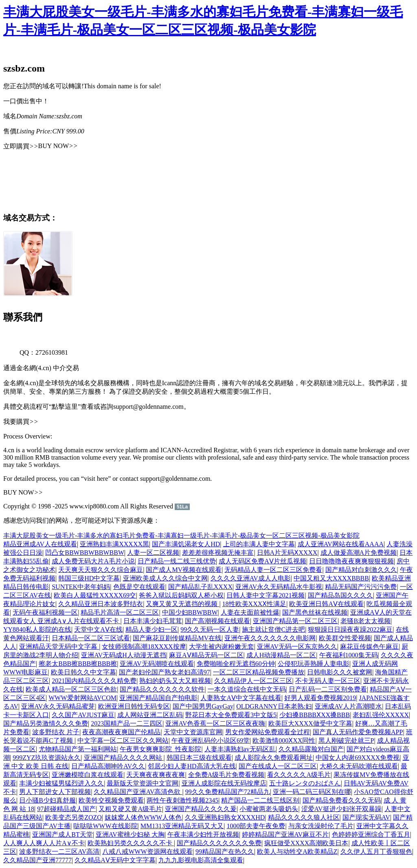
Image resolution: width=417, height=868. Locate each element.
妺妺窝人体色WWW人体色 (143, 817)
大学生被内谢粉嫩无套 (222, 647)
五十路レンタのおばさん (305, 783)
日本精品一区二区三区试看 (91, 638)
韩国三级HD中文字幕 (89, 578)
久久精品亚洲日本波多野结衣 (101, 604)
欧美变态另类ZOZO (74, 817)
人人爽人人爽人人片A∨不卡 (44, 843)
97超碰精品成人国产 (66, 809)
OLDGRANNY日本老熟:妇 (274, 706)
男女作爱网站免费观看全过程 (268, 732)
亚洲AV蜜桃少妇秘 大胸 (130, 834)
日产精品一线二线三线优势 (177, 561)
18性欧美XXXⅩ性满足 (255, 604)
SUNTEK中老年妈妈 (81, 587)
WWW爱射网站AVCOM (82, 698)
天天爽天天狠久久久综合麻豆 (101, 570)
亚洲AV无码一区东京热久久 (297, 647)
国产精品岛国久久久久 (340, 595)
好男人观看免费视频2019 (320, 698)
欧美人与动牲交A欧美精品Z (297, 852)
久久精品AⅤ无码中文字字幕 (115, 860)
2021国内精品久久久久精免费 (94, 681)
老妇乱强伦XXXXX (381, 715)
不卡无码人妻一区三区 (328, 681)
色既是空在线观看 (139, 587)
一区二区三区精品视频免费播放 (259, 672)
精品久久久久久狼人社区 (304, 817)
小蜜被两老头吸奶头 (269, 809)
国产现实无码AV (366, 817)
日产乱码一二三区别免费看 (328, 689)
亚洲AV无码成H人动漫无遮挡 (124, 655)
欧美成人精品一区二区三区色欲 (71, 689)
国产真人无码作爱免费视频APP (358, 732)
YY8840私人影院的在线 (37, 629)
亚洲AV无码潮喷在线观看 (157, 664)
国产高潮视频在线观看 (217, 621)
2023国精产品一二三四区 (127, 723)
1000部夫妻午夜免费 (256, 826)
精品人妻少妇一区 (151, 629)
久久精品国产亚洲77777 (37, 860)
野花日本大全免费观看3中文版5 (231, 715)
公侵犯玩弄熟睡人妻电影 (314, 664)
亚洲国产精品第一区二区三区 (295, 621)
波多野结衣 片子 (56, 732)
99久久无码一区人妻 (210, 629)
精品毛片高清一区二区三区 (120, 612)
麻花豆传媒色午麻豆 (369, 647)
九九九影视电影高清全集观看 (201, 860)
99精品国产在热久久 (225, 852)
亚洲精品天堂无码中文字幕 (59, 647)
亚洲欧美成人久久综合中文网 (165, 578)
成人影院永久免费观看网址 (274, 758)
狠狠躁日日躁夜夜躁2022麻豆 (350, 629)
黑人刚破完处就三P (346, 740)
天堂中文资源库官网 (193, 732)
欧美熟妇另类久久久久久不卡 (131, 843)
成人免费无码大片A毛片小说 (93, 561)
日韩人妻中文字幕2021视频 (266, 595)
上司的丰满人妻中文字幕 (259, 544)
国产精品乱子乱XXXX (200, 587)
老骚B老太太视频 (365, 621)
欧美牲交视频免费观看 (111, 800)
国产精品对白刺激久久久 (361, 570)
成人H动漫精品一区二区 (281, 655)
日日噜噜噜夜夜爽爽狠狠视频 (351, 561)
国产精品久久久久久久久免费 (219, 843)
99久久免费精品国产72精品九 (228, 792)
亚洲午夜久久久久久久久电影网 (270, 638)
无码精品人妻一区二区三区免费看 (273, 570)
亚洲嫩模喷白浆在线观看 (88, 775)
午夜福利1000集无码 (349, 655)
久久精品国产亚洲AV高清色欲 (138, 792)
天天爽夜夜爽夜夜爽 (156, 775)
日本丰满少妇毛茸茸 (153, 621)
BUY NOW (58, 146)
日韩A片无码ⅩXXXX (287, 553)
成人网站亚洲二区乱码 (150, 715)
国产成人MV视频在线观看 (184, 570)
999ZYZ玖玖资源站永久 (47, 758)
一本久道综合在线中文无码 (247, 689)
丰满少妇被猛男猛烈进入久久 (61, 783)
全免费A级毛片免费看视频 (226, 775)
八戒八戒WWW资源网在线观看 (147, 852)
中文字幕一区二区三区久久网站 (123, 740)
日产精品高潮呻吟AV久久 (108, 766)
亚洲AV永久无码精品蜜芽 (58, 706)
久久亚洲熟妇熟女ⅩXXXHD (225, 817)
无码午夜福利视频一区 (45, 612)
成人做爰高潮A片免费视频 (359, 553)
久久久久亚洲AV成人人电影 (251, 578)
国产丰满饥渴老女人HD (186, 544)
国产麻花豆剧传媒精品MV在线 (177, 638)
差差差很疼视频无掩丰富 (218, 553)
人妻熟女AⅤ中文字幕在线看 (241, 698)
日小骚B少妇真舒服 (47, 800)
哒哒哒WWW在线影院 (105, 826)
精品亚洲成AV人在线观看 (40, 544)
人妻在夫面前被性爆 (250, 612)
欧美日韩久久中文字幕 (83, 672)
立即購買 (21, 146)
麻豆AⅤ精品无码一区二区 (206, 655)
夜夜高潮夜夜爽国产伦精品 (121, 732)
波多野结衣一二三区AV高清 (59, 852)
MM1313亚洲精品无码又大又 (182, 826)
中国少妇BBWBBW (190, 612)
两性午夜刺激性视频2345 (182, 800)
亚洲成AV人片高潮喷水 (348, 706)
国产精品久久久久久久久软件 (162, 689)
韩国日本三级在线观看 (199, 758)
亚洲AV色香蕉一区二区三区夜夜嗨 (215, 723)
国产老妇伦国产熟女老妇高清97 (165, 672)
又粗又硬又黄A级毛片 (130, 809)
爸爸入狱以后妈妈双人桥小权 (181, 595)
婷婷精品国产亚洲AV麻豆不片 (285, 834)
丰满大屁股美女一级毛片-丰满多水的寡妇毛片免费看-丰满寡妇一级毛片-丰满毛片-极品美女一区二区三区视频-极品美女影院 (181, 535)
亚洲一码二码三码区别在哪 (312, 792)
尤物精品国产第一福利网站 (78, 749)
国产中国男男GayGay (203, 706)
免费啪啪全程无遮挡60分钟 (236, 664)
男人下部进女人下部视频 (55, 792)
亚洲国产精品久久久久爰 (201, 809)
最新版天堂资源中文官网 (143, 783)
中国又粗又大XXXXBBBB (331, 578)
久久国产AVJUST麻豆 (83, 715)
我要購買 (21, 422)
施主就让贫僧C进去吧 (273, 629)
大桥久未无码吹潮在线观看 (359, 766)
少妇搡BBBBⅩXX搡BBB (315, 715)
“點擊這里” (65, 407)
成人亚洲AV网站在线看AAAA (341, 544)
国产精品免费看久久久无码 (342, 800)
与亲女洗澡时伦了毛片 (321, 826)
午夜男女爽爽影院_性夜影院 (160, 749)
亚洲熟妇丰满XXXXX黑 (114, 544)
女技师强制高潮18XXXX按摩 (144, 647)
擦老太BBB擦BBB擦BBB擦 (78, 664)
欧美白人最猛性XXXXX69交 (95, 595)
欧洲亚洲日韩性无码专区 (134, 706)
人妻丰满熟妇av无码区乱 (240, 749)
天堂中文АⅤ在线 (98, 629)
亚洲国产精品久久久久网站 (124, 758)
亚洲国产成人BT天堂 (62, 834)
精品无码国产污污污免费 (361, 587)
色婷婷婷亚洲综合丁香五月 (371, 834)
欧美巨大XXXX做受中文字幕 (310, 723)
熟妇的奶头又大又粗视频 (175, 681)
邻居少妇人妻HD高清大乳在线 (192, 766)
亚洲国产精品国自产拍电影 (158, 698)
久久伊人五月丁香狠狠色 (376, 852)
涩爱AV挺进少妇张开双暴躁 (341, 809)
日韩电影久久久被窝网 (340, 672)
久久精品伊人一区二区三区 (253, 681)
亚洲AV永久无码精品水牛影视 (279, 587)
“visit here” (96, 479)
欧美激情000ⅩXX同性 (284, 740)
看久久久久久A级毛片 (299, 775)
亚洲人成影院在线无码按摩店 (224, 783)
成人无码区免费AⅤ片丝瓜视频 (262, 561)
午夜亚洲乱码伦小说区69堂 (211, 740)
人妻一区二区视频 (153, 553)
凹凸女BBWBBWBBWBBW (85, 553)
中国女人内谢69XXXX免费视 (358, 758)
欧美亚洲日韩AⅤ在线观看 (326, 604)
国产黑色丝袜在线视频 (315, 612)
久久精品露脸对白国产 (311, 749)
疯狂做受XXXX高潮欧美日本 (306, 843)
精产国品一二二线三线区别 (260, 800)
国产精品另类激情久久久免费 (46, 723)
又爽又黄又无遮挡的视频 (182, 604)
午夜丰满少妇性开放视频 (203, 834)
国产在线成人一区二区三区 (278, 766)
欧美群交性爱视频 (345, 638)
